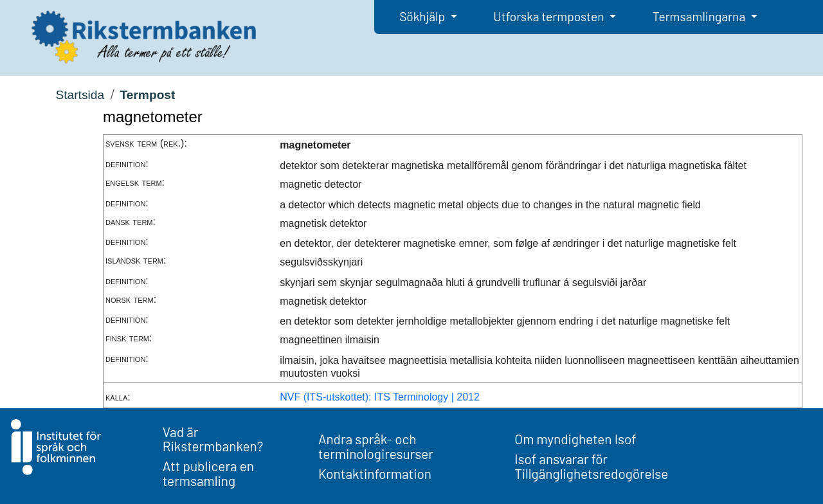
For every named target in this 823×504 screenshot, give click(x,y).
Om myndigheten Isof (575, 439)
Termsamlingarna (700, 16)
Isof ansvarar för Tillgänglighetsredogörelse (591, 466)
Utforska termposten (550, 16)
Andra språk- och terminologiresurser (376, 446)
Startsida (80, 95)
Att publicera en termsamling (208, 473)
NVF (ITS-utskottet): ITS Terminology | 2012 (380, 397)
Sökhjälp (423, 16)
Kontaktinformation (375, 473)
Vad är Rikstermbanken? (213, 439)
